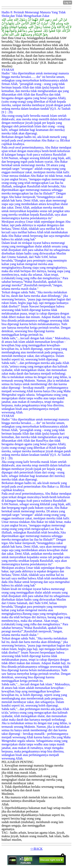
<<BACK (36, 849)
